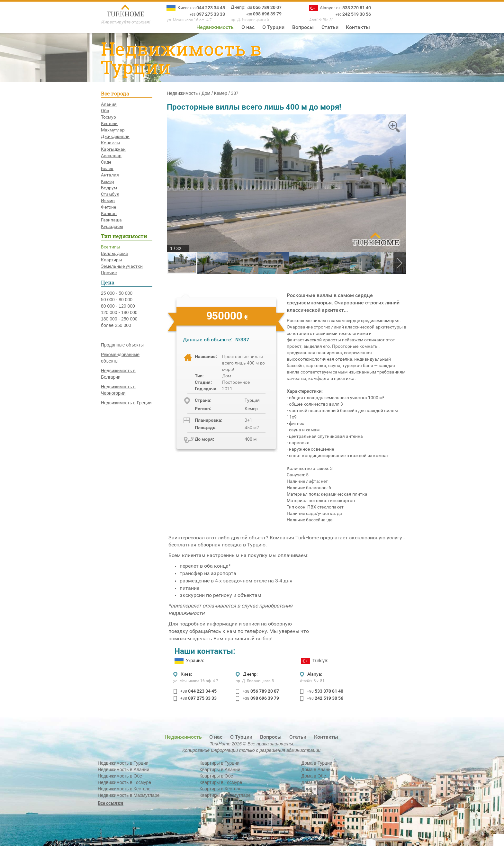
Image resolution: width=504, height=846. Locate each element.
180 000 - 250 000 (119, 319)
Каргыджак (113, 149)
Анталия (110, 175)
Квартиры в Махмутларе (225, 795)
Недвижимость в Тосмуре (124, 782)
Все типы (111, 247)
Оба (105, 111)
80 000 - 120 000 (118, 306)
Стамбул (110, 194)
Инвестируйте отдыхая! (126, 22)
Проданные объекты (122, 345)
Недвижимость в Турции (123, 763)
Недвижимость (215, 27)
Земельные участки (122, 266)
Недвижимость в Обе (120, 776)
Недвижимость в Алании (123, 770)
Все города (115, 93)
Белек (107, 168)
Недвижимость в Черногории (118, 390)
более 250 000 (116, 325)
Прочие (109, 273)
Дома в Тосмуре (318, 782)
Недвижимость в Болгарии (118, 374)
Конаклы (111, 143)
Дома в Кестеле (318, 789)
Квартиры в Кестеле (221, 789)
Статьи (330, 27)
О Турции (273, 27)
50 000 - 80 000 (117, 300)
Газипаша (111, 220)
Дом (206, 93)
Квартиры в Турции (220, 763)
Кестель (109, 123)
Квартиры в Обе (216, 776)
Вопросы (303, 27)
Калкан (109, 213)
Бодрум (109, 188)
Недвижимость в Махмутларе (129, 795)
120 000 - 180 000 (119, 312)
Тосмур (108, 117)
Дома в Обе (314, 776)
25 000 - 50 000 (117, 293)
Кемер (108, 181)
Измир (108, 201)
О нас (248, 27)
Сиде (106, 162)
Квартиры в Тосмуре (221, 782)
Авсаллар (111, 156)
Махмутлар (113, 130)
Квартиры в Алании (220, 770)
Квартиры (112, 260)
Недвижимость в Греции (126, 403)
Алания (109, 104)
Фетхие (108, 207)
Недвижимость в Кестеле (124, 789)
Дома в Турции (317, 763)
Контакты (358, 27)
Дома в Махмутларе (323, 795)
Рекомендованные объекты (120, 358)
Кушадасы (112, 226)
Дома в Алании (317, 770)
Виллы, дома (114, 253)
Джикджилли (115, 136)
